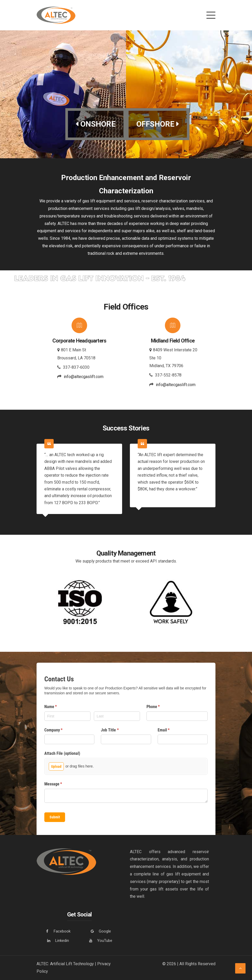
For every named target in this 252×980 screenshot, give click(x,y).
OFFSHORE (158, 124)
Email (171, 730)
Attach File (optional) (62, 753)
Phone (160, 707)
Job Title (117, 730)
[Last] (117, 716)
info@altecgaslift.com (84, 377)
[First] (67, 716)
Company (60, 730)
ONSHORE (96, 124)
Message (60, 784)
